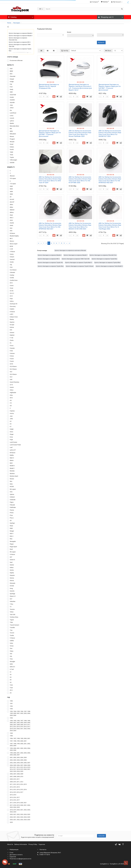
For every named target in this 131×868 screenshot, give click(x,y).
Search (101, 42)
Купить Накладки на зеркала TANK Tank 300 (20, 46)
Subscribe (101, 836)
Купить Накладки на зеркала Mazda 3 (21, 36)
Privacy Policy (33, 844)
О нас (10, 853)
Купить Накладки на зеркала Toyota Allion (107, 262)
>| (69, 243)
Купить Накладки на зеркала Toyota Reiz (20, 50)
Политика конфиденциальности (19, 859)
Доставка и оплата (15, 855)
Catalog (21, 17)
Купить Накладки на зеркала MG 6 (20, 42)
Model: (69, 32)
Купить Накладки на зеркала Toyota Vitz (50, 262)
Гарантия (42, 844)
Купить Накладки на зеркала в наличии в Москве (70, 250)
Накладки (17, 23)
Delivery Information (21, 844)
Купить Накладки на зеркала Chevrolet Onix (18, 39)
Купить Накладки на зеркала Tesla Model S (109, 266)
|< (39, 243)
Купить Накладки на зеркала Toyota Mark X (79, 262)
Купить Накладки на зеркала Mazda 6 (21, 33)
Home (9, 23)
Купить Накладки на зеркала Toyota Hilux (51, 266)
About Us (10, 844)
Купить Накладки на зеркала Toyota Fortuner (80, 266)
